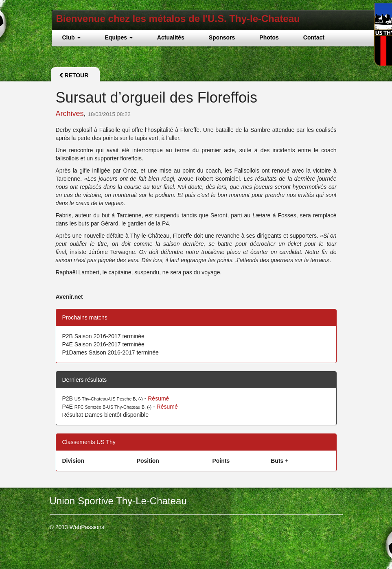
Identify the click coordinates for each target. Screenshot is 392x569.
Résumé (158, 398)
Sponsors (222, 37)
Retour (74, 75)
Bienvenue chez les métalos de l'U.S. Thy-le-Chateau (178, 19)
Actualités (171, 37)
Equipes (119, 37)
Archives (70, 114)
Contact (314, 37)
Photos (269, 37)
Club (71, 37)
